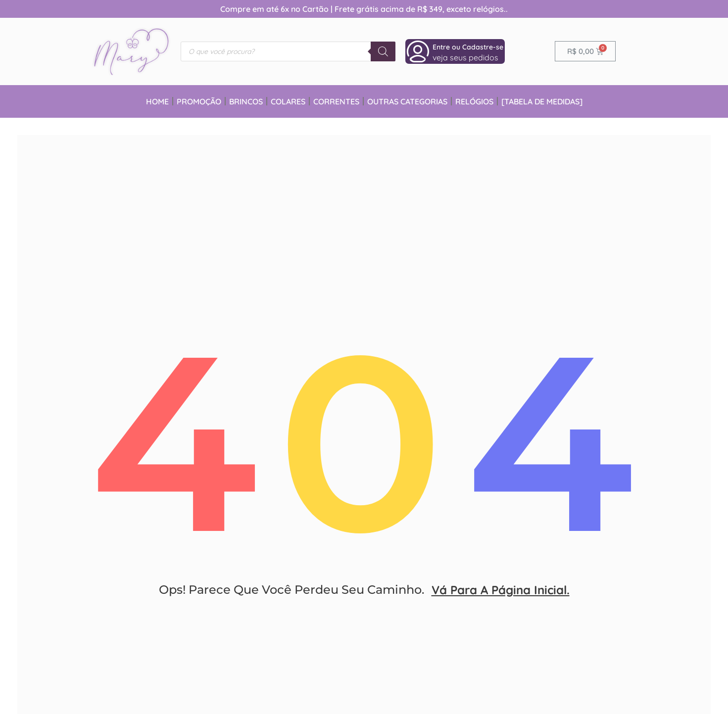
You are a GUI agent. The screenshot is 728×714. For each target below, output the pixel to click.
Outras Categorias (407, 101)
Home (157, 101)
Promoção (199, 101)
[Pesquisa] (383, 51)
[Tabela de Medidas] (542, 101)
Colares (288, 101)
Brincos (246, 101)
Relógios (474, 101)
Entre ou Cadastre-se (468, 47)
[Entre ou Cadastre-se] (418, 51)
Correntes (336, 101)
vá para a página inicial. (501, 597)
